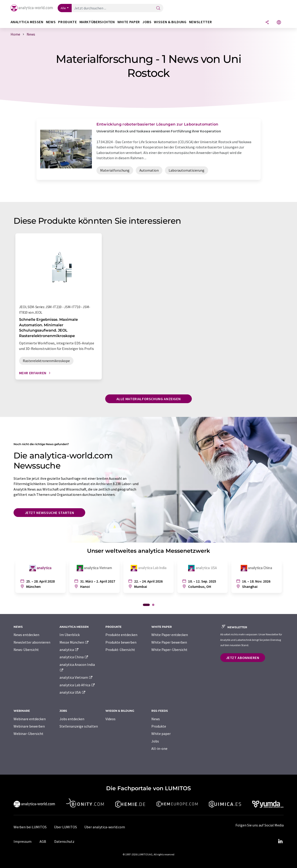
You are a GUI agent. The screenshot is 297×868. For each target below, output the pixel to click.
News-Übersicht (26, 650)
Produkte (159, 726)
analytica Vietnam (76, 677)
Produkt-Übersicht (120, 650)
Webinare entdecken (30, 719)
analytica (69, 650)
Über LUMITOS (65, 827)
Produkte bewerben (121, 642)
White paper (161, 734)
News (156, 719)
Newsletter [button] (200, 22)
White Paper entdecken (170, 635)
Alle (63, 8)
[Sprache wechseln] (279, 23)
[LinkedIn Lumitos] (280, 841)
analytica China (74, 657)
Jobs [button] (147, 22)
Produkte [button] (67, 22)
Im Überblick (70, 635)
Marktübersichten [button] (97, 22)
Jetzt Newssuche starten (49, 513)
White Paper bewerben (169, 642)
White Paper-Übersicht (169, 650)
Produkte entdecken (121, 635)
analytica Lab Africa (77, 685)
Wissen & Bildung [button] (170, 22)
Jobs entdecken (72, 719)
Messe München (74, 642)
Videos (110, 719)
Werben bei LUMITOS (30, 827)
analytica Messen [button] (27, 22)
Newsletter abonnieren (32, 642)
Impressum (23, 841)
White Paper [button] (129, 22)
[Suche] (158, 8)
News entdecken (26, 635)
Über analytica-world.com (105, 827)
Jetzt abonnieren (243, 658)
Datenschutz (64, 841)
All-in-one (159, 748)
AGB (43, 841)
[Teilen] (267, 23)
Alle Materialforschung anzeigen (149, 399)
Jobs (155, 741)
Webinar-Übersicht (28, 734)
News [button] (51, 22)
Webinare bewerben (29, 726)
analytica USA (73, 692)
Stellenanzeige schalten (79, 726)
